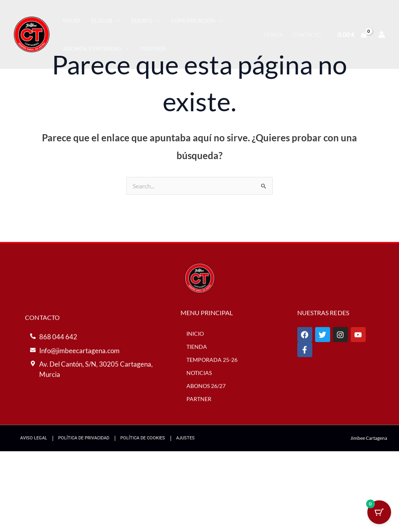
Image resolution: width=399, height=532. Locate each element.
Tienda (273, 35)
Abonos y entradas (96, 48)
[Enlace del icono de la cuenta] (382, 34)
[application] (116, 20)
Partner (153, 48)
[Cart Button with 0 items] (379, 512)
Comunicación (197, 20)
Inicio (71, 20)
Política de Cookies (143, 438)
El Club (106, 20)
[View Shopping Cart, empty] (352, 34)
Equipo (146, 20)
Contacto (307, 35)
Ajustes (185, 438)
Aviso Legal (34, 438)
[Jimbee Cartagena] (32, 33)
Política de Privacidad (84, 438)
